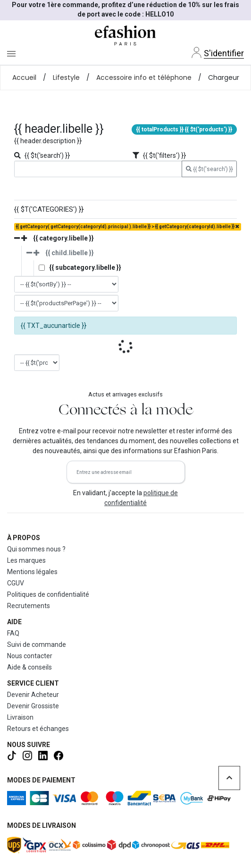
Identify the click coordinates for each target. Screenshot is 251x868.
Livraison (20, 717)
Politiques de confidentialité (48, 594)
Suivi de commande (37, 645)
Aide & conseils (29, 667)
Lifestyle (66, 77)
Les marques (26, 560)
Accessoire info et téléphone (144, 77)
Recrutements (29, 606)
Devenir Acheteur (33, 695)
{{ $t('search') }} (209, 169)
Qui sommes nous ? (36, 549)
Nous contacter (30, 656)
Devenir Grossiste (33, 706)
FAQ (13, 633)
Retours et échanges (38, 729)
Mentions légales (32, 572)
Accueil (24, 77)
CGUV (16, 583)
